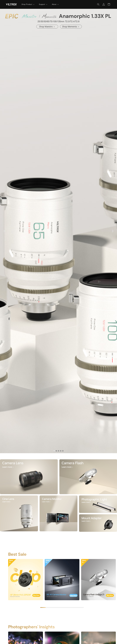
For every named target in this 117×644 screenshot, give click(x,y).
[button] (28, 4)
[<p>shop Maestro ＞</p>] (47, 27)
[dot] (54, 451)
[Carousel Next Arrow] (113, 231)
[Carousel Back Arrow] (4, 231)
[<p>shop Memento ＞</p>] (71, 27)
